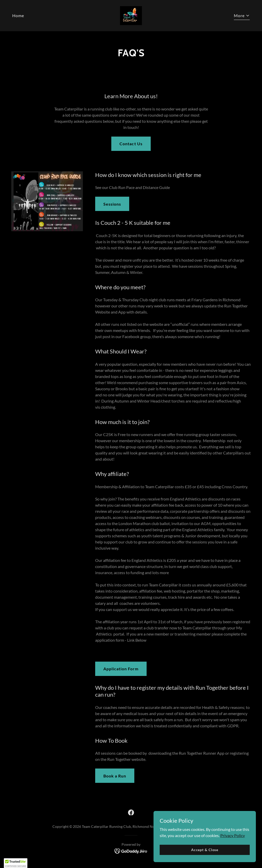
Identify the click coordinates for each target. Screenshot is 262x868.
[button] (242, 16)
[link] (131, 15)
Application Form (121, 669)
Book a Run (115, 776)
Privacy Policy (233, 842)
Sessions (112, 204)
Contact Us (131, 144)
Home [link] (18, 15)
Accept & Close (205, 857)
